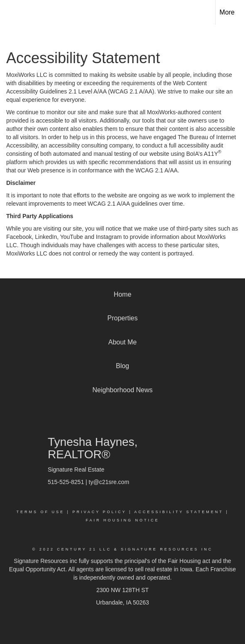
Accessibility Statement (179, 512)
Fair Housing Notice (122, 520)
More (227, 12)
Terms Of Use (41, 512)
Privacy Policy (99, 512)
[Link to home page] (14, 12)
